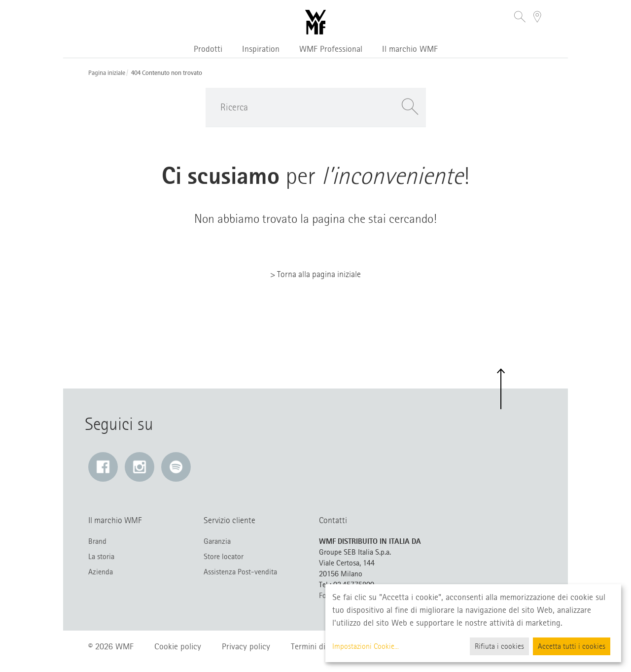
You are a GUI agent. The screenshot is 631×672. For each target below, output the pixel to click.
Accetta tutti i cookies (572, 646)
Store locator (224, 557)
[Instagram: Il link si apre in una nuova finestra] (140, 467)
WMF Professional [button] (331, 49)
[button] (520, 18)
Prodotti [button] (208, 49)
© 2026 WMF (111, 646)
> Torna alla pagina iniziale (315, 274)
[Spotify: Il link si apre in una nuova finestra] (176, 467)
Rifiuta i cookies (499, 646)
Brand (97, 541)
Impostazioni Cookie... (366, 646)
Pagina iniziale (107, 73)
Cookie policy (178, 646)
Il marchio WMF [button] (410, 49)
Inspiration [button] (261, 49)
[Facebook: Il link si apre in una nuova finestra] (103, 467)
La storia (101, 557)
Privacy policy (246, 646)
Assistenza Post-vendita (240, 572)
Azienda (101, 572)
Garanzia (217, 541)
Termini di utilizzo (322, 646)
